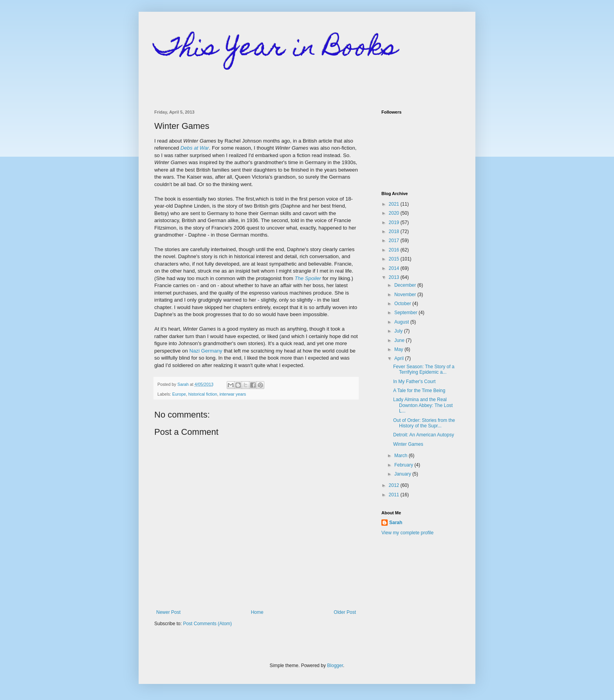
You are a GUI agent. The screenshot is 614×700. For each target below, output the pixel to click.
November (406, 295)
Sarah (396, 523)
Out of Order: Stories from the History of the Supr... (424, 423)
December (406, 285)
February (404, 465)
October (403, 304)
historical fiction (203, 394)
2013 (395, 277)
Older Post (345, 612)
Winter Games (408, 444)
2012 (395, 485)
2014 (395, 268)
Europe (179, 394)
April (400, 358)
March (402, 456)
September (406, 313)
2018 (395, 232)
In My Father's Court (414, 382)
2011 (395, 495)
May (399, 349)
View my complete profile (407, 533)
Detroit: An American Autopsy (423, 435)
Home (257, 612)
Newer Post (168, 612)
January (403, 474)
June (400, 340)
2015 (395, 259)
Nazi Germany (206, 351)
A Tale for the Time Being (419, 391)
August (402, 322)
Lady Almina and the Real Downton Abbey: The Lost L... (423, 405)
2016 (395, 250)
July (399, 331)
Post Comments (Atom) (207, 624)
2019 (395, 222)
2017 (395, 241)
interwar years (233, 394)
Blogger (335, 666)
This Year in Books (276, 50)
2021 (395, 204)
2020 (395, 213)
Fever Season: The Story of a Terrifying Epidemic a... (424, 369)
